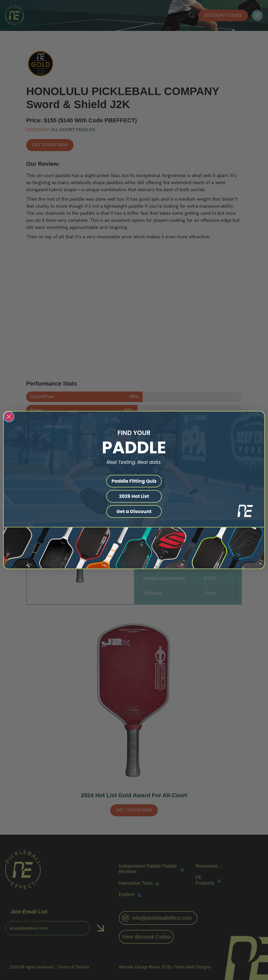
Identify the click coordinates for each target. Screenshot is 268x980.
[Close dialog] (9, 417)
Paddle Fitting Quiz (134, 481)
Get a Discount (134, 511)
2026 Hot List (134, 496)
